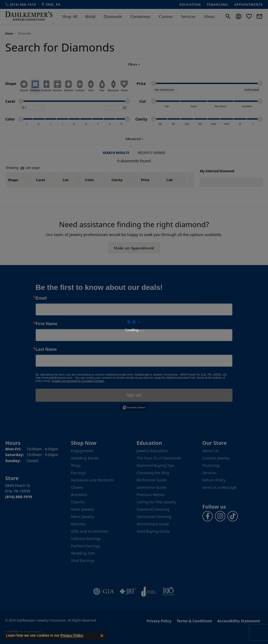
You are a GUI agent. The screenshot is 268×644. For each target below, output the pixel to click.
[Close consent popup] (102, 636)
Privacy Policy (72, 635)
